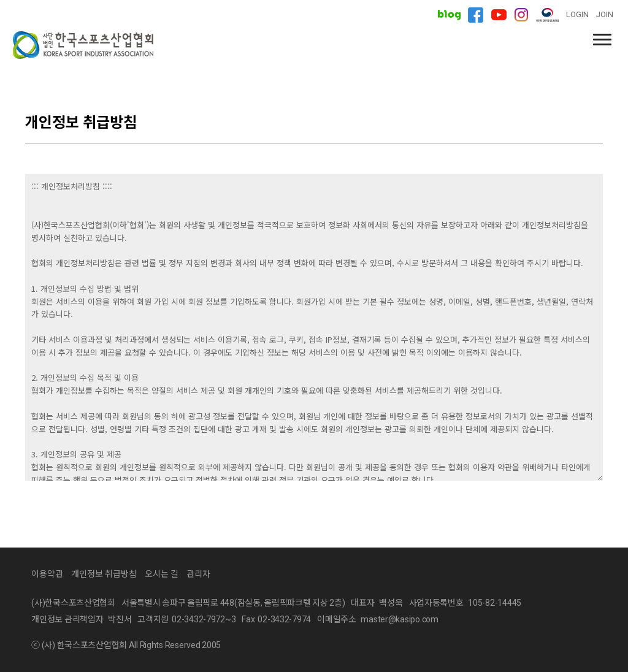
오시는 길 (162, 574)
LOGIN (577, 14)
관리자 (198, 574)
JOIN (605, 14)
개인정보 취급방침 (104, 574)
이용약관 (47, 574)
